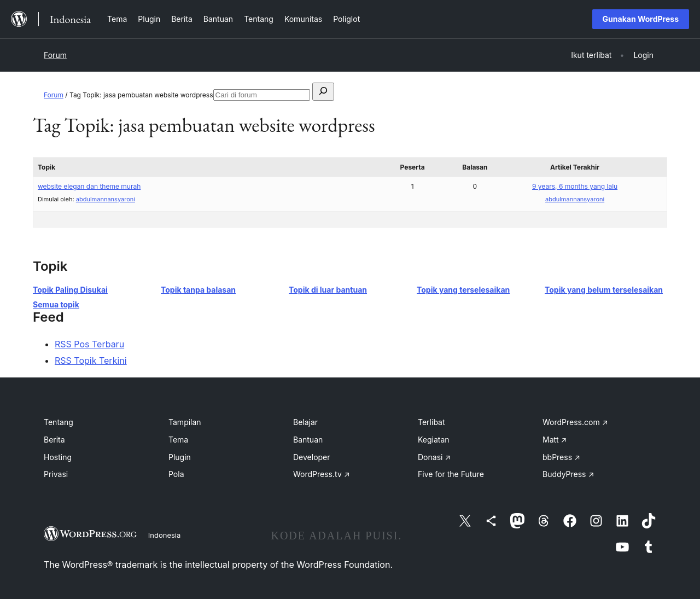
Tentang (59, 422)
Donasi (434, 457)
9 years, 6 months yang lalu (575, 186)
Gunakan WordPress (641, 19)
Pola (176, 474)
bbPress (561, 457)
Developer (312, 457)
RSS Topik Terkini (91, 360)
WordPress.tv (322, 474)
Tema (178, 440)
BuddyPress (568, 474)
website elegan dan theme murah (89, 186)
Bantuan (308, 440)
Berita (54, 440)
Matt (555, 440)
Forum (55, 55)
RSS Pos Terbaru (89, 344)
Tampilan (185, 422)
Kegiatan (434, 440)
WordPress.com (575, 422)
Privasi (56, 474)
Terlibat (431, 422)
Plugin (180, 457)
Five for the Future (451, 474)
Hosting (58, 457)
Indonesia (165, 535)
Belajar (305, 422)
